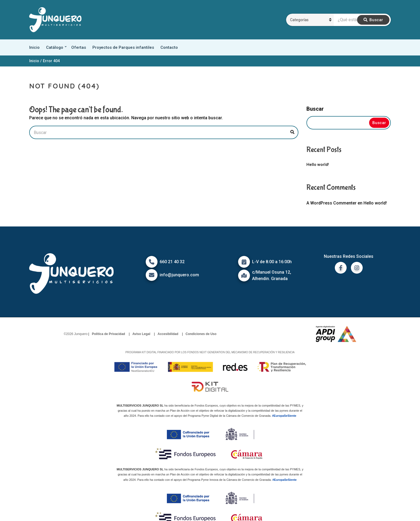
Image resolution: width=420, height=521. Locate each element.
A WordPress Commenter (331, 203)
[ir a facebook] (341, 268)
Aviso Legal (141, 334)
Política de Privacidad (108, 334)
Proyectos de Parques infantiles (123, 47)
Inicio (34, 47)
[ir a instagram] (357, 268)
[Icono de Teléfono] (152, 262)
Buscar (315, 109)
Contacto (169, 47)
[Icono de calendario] (244, 262)
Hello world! (318, 165)
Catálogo (55, 47)
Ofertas (79, 47)
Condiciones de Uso (201, 334)
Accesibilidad (168, 334)
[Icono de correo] (152, 275)
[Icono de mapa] (244, 276)
